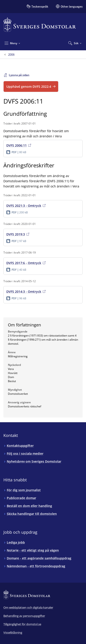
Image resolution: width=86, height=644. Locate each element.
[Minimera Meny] (12, 43)
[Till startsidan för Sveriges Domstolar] (40, 25)
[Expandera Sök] (75, 43)
